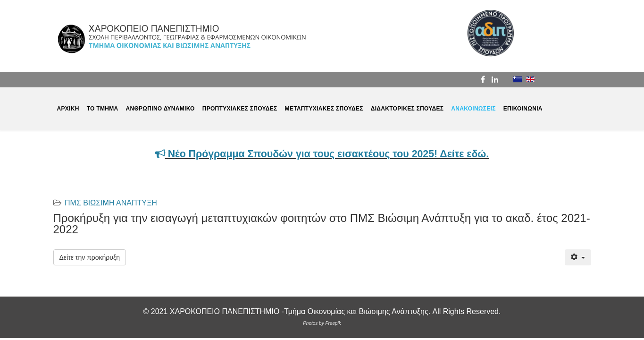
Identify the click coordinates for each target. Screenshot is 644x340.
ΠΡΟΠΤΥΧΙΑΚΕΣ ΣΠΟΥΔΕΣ (240, 109)
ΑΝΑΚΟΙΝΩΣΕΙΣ (473, 109)
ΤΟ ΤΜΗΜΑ (103, 109)
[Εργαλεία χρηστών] (578, 257)
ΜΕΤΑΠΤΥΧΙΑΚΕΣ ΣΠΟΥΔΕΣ (324, 109)
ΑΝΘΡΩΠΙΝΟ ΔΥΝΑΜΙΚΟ (160, 109)
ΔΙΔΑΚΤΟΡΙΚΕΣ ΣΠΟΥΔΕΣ (407, 109)
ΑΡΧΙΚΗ (68, 109)
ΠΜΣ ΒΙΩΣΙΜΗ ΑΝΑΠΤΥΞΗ (111, 203)
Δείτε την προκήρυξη (90, 257)
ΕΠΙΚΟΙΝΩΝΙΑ (523, 109)
